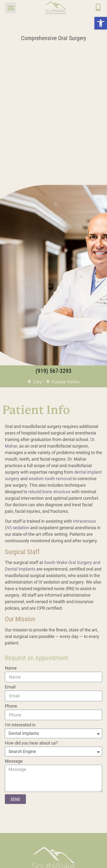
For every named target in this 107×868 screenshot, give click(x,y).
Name (11, 668)
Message (14, 761)
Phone (11, 706)
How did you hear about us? (31, 743)
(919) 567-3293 (53, 371)
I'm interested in (20, 725)
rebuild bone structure (49, 492)
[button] (101, 23)
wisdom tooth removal (50, 478)
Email (10, 687)
